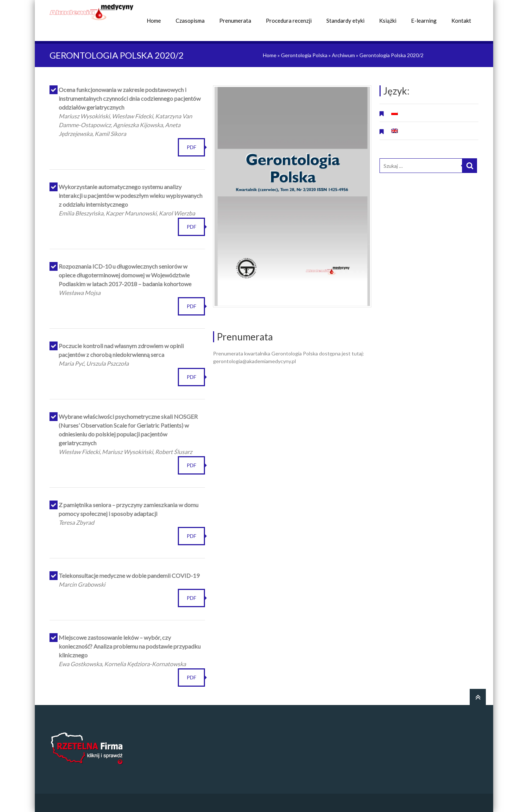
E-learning (424, 21)
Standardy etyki (345, 21)
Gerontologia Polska (304, 55)
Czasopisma (190, 21)
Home (154, 21)
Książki (388, 21)
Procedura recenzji (289, 21)
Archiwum (343, 55)
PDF (191, 147)
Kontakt (461, 21)
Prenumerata (235, 21)
